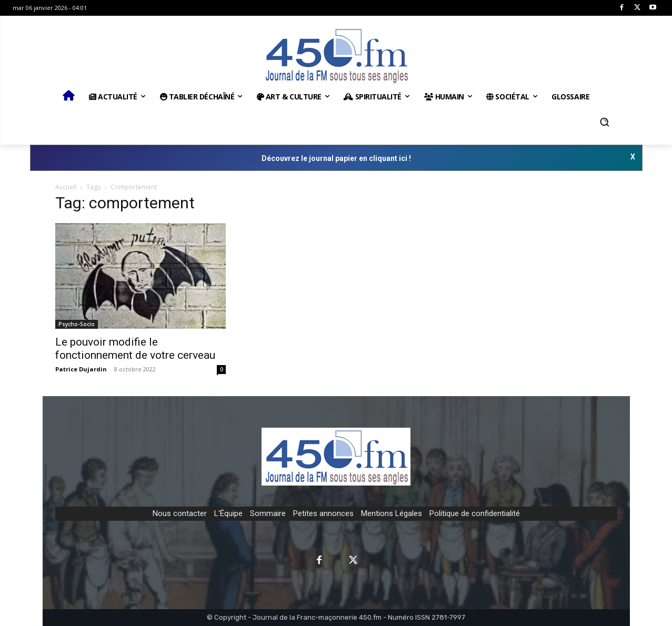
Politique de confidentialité (475, 513)
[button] (605, 122)
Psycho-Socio (77, 324)
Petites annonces (323, 513)
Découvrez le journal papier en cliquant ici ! (336, 158)
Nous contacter (180, 513)
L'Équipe (228, 513)
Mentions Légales (392, 513)
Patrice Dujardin (81, 369)
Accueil (66, 187)
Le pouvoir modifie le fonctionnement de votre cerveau (135, 349)
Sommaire (268, 513)
